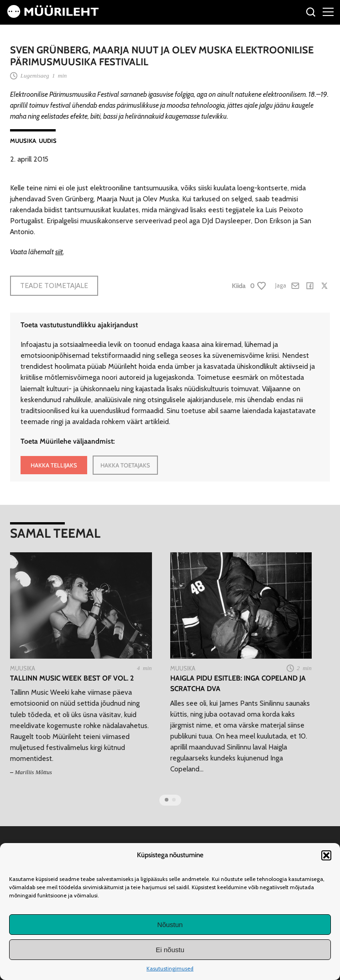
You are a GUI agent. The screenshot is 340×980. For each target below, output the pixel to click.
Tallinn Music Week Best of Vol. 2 (72, 678)
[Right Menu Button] (328, 11)
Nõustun (170, 925)
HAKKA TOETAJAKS (125, 465)
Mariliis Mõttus (34, 772)
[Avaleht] (53, 15)
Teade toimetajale (54, 286)
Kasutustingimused (170, 968)
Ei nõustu (170, 950)
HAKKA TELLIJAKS (54, 465)
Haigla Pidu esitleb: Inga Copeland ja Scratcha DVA (238, 683)
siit (59, 252)
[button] (326, 855)
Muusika (23, 141)
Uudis (48, 141)
